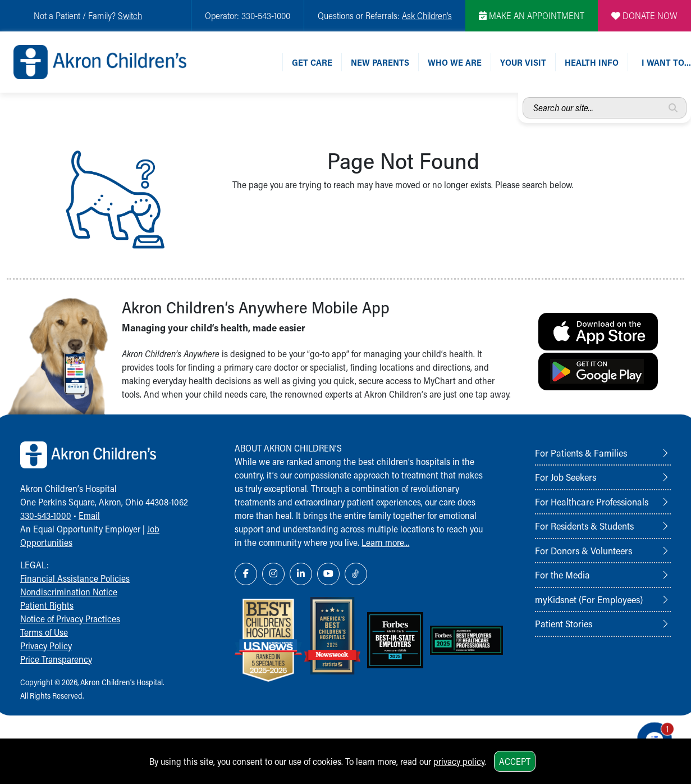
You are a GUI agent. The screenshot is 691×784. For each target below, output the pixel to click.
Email (89, 515)
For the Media (562, 575)
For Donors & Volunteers (584, 550)
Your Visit (523, 62)
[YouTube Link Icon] (328, 574)
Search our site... (523, 97)
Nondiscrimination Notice (69, 592)
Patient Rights (47, 605)
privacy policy (459, 761)
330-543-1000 (46, 515)
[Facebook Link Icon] (246, 574)
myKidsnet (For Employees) (589, 599)
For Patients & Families (581, 453)
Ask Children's (427, 15)
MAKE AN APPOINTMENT (532, 15)
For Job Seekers (566, 477)
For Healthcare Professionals (592, 502)
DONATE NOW (644, 15)
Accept (515, 761)
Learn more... (385, 542)
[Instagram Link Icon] (273, 574)
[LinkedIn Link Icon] (301, 574)
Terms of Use (44, 632)
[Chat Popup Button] (651, 735)
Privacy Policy (46, 646)
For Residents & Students (584, 526)
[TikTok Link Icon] (356, 574)
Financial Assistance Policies (75, 578)
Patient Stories (564, 623)
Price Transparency (56, 659)
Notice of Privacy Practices (70, 619)
